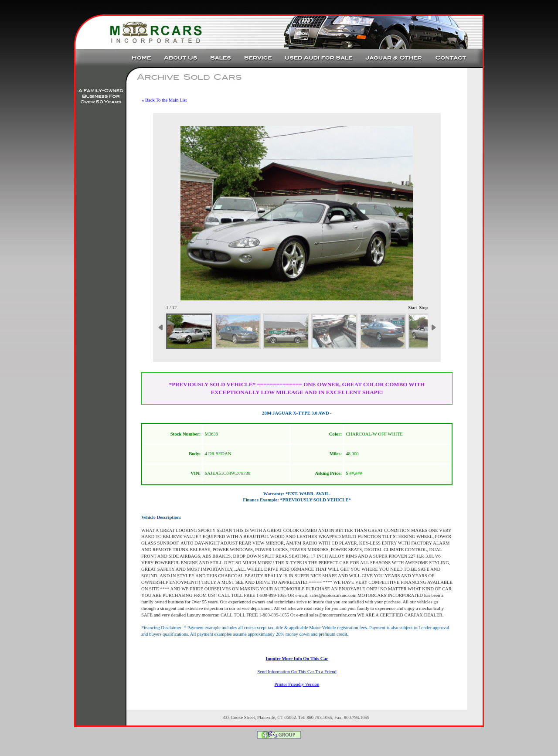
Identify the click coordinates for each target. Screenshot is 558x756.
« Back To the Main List (164, 100)
